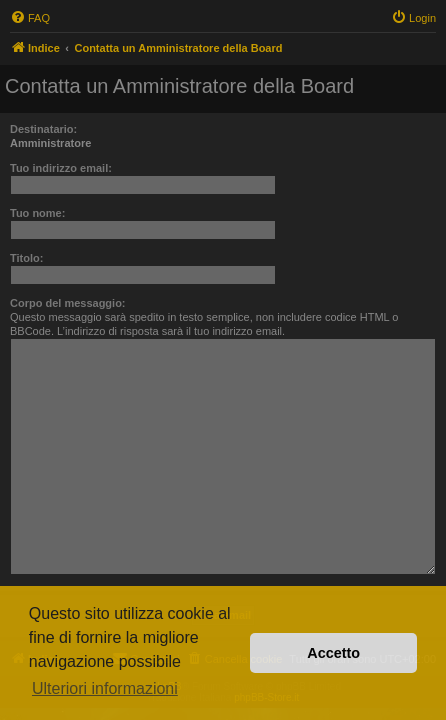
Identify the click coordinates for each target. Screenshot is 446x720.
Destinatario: (43, 129)
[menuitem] (30, 18)
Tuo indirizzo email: (61, 168)
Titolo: (26, 258)
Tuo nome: (37, 213)
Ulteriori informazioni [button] (105, 688)
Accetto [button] (333, 653)
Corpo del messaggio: (68, 303)
